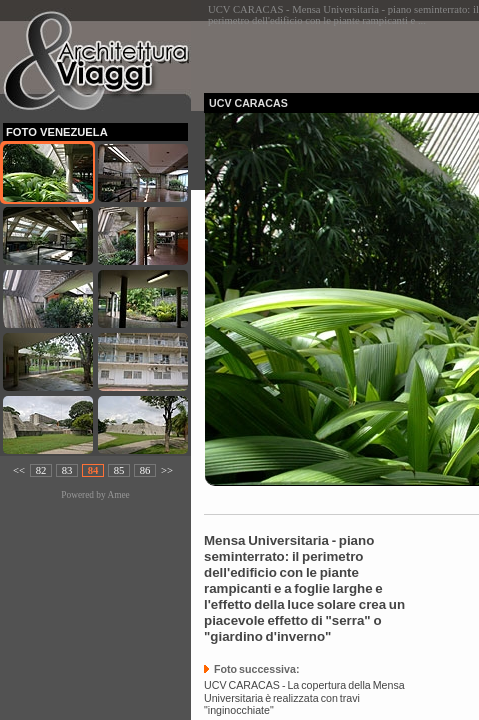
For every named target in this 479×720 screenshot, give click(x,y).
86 (145, 470)
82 (41, 470)
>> (167, 470)
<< (19, 470)
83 (67, 470)
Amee (118, 495)
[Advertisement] (341, 51)
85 (119, 470)
